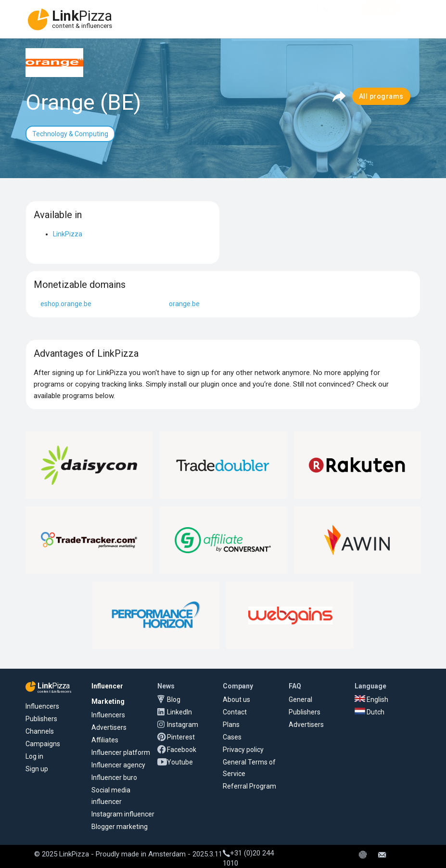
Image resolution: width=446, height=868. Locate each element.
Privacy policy (243, 750)
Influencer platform (121, 752)
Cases (232, 737)
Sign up (37, 769)
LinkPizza (68, 234)
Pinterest (181, 737)
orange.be (184, 304)
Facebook (182, 750)
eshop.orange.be (66, 304)
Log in (34, 756)
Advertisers (109, 727)
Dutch (370, 712)
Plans (231, 725)
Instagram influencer (123, 814)
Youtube (180, 762)
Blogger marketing (120, 827)
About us (236, 700)
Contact (235, 712)
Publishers (41, 719)
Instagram (183, 725)
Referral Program (249, 786)
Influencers (42, 706)
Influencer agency (118, 765)
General (300, 700)
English (371, 700)
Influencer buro (114, 777)
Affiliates (105, 740)
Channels (40, 731)
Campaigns (43, 744)
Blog (174, 700)
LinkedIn (179, 712)
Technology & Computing (70, 134)
